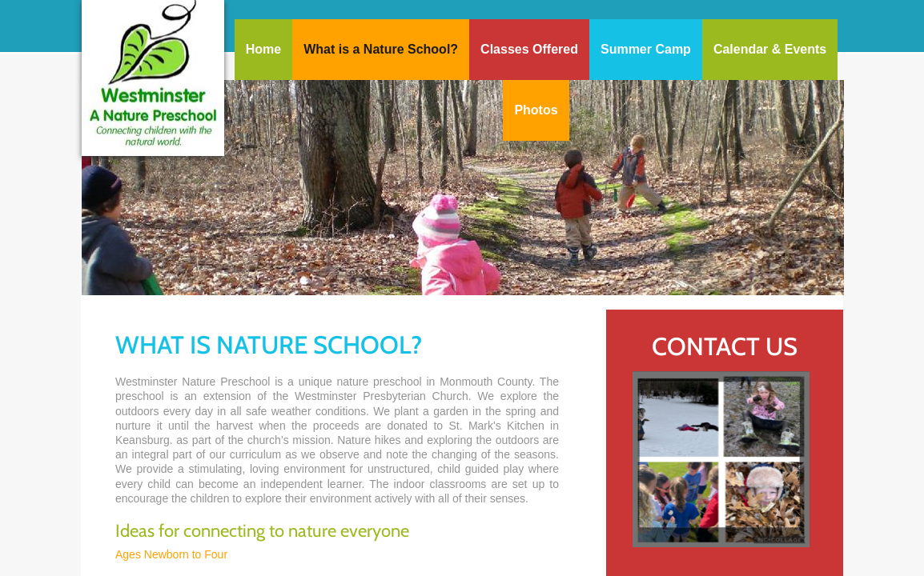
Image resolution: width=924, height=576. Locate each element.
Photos (536, 110)
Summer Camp (646, 49)
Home (263, 49)
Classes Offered (529, 49)
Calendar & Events (770, 49)
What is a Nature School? (381, 49)
